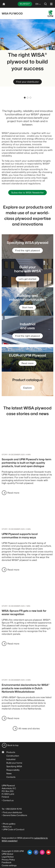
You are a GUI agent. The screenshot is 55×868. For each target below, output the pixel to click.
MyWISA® (25, 4)
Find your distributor (27, 82)
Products (11, 752)
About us (7, 827)
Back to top (13, 745)
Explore (27, 388)
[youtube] (48, 852)
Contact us (9, 800)
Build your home (14, 763)
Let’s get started (28, 279)
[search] (45, 4)
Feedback (7, 862)
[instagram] (42, 852)
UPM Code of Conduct (14, 829)
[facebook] (36, 852)
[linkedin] (30, 852)
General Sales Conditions (15, 815)
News (9, 773)
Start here (28, 307)
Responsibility (13, 770)
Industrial (11, 759)
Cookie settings (9, 865)
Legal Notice (8, 857)
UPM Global (7, 854)
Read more (27, 363)
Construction (13, 756)
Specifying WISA (14, 766)
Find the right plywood (27, 250)
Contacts (11, 777)
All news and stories (29, 728)
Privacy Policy (8, 860)
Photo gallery (9, 824)
